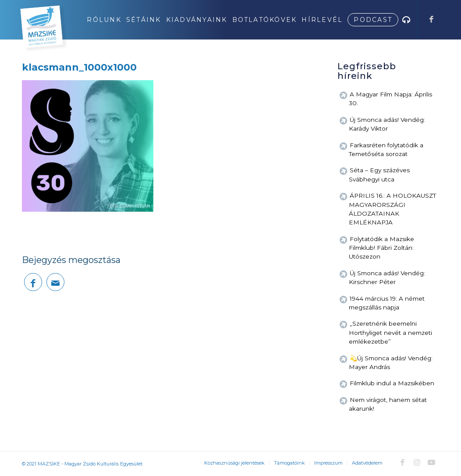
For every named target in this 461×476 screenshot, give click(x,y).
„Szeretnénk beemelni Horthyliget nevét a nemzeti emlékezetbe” (390, 332)
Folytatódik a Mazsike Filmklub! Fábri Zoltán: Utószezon (381, 248)
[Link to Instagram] (417, 462)
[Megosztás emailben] (55, 282)
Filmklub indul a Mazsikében (392, 383)
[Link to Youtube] (431, 462)
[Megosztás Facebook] (33, 282)
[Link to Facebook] (431, 19)
